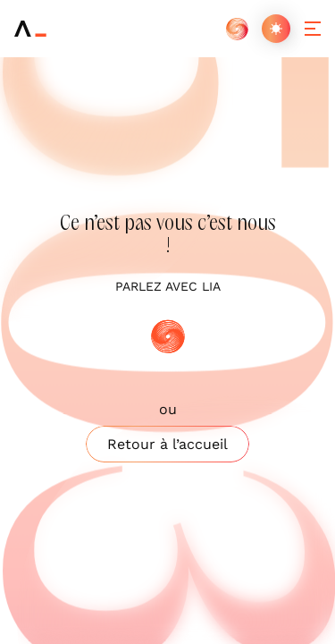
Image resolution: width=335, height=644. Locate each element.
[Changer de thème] (276, 29)
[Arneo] (30, 29)
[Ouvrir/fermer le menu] (313, 29)
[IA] (237, 29)
